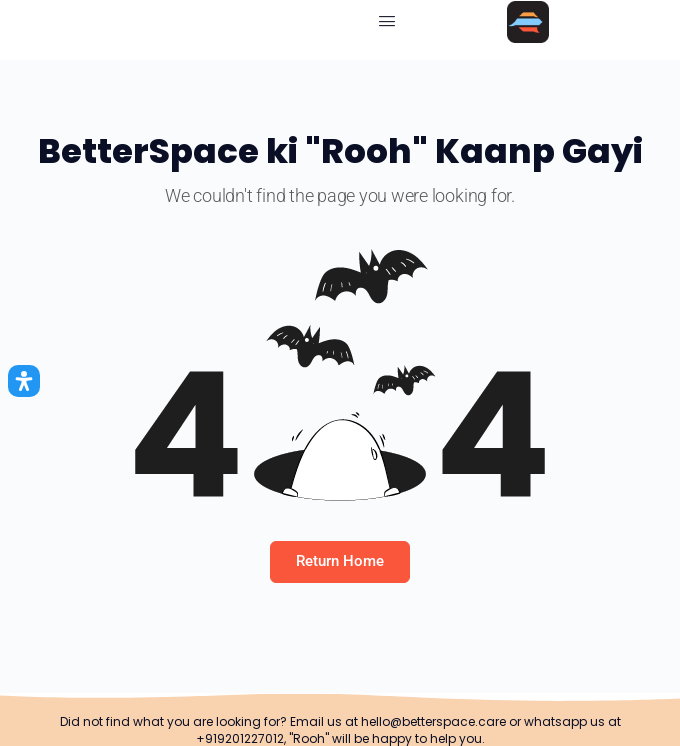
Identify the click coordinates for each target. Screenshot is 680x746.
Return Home (340, 561)
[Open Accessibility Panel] (24, 381)
